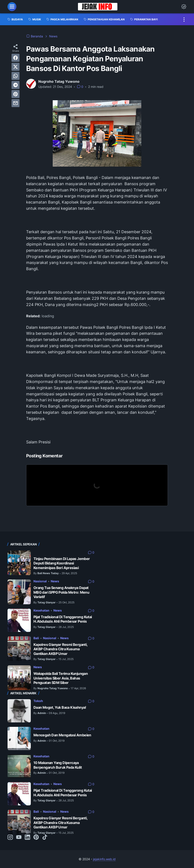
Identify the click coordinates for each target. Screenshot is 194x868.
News (55, 581)
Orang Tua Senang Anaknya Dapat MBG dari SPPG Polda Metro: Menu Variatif (61, 592)
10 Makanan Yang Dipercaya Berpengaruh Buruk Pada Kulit (58, 765)
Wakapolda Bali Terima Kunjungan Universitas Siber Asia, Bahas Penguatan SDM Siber (61, 678)
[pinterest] (16, 94)
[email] (16, 103)
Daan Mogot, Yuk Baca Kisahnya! (60, 707)
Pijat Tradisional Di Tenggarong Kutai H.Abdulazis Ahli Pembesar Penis (63, 619)
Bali (36, 638)
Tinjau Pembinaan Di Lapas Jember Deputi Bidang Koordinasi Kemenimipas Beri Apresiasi (62, 563)
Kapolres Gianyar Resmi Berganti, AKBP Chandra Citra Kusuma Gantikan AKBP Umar (60, 649)
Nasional (40, 581)
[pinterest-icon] (36, 837)
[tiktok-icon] (45, 837)
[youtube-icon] (19, 837)
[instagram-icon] (10, 837)
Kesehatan (41, 610)
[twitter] (16, 67)
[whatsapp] (16, 76)
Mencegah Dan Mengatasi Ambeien (62, 735)
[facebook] (16, 58)
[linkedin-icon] (27, 837)
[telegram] (16, 85)
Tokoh (38, 701)
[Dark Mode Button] (184, 7)
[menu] (12, 7)
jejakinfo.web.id (104, 859)
